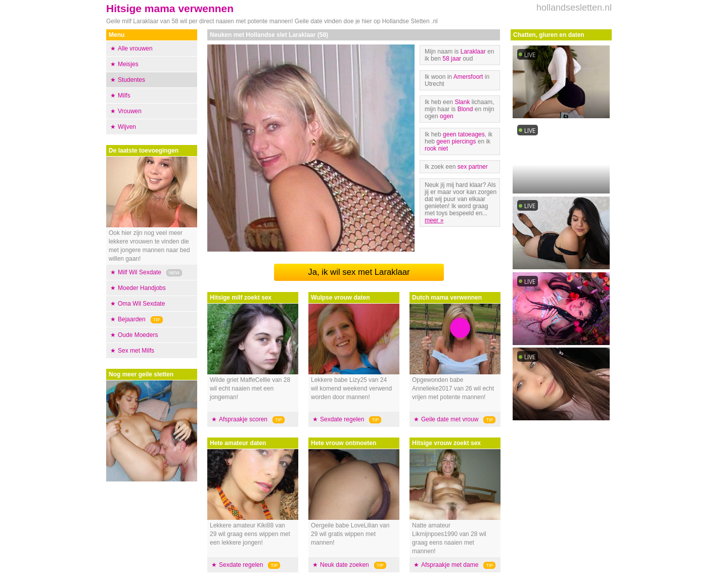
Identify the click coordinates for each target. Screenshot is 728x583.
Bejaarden (132, 319)
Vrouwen (130, 111)
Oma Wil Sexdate (141, 304)
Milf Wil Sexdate (140, 272)
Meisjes (128, 64)
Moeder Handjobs (142, 288)
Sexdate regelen (241, 565)
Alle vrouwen (135, 48)
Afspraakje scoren (243, 419)
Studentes (131, 80)
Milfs (124, 95)
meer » (434, 220)
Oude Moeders (138, 335)
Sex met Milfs (136, 351)
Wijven (127, 127)
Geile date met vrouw (450, 419)
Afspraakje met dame (450, 565)
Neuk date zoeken (345, 565)
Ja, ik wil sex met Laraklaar (359, 272)
